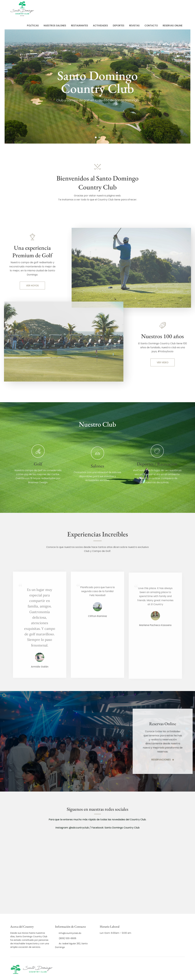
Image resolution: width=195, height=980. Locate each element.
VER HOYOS (32, 286)
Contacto (151, 26)
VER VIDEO (163, 362)
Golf (30, 464)
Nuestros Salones (55, 26)
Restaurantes (80, 26)
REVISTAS (134, 26)
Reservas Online (173, 26)
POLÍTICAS (33, 26)
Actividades (100, 26)
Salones (97, 479)
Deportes (119, 26)
